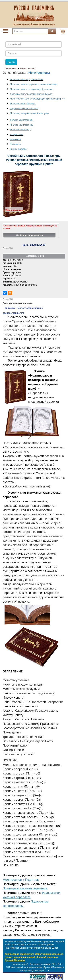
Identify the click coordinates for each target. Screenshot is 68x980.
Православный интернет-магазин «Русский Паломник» (36, 967)
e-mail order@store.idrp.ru (32, 971)
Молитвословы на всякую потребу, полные (31, 89)
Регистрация (11, 69)
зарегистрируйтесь (41, 935)
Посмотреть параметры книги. (18, 303)
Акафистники (17, 135)
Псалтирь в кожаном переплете (25, 888)
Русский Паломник (15, 960)
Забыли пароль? (28, 69)
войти (6, 926)
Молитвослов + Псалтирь (21, 880)
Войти (11, 62)
